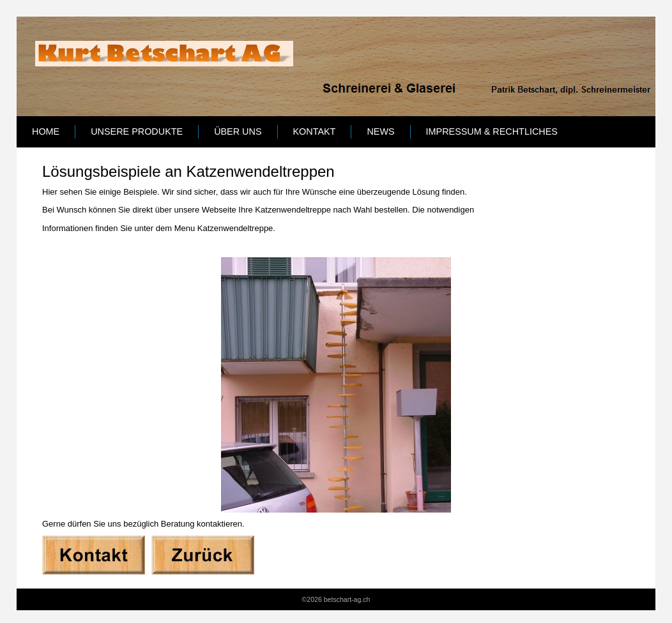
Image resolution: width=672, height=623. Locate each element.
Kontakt (315, 131)
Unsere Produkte (137, 131)
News (380, 131)
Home (46, 131)
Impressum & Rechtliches (492, 131)
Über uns (238, 131)
